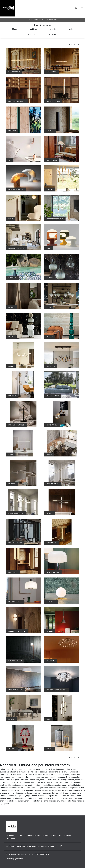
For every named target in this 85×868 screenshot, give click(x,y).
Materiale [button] (53, 29)
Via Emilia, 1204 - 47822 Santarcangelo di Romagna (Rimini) (30, 846)
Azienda (10, 836)
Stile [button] (71, 29)
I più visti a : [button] (52, 34)
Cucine (19, 836)
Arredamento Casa (33, 836)
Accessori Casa (39, 20)
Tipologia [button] (32, 34)
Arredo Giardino (65, 836)
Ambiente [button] (33, 29)
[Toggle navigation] (82, 8)
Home (30, 20)
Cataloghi (11, 838)
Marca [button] (15, 29)
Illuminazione (52, 20)
